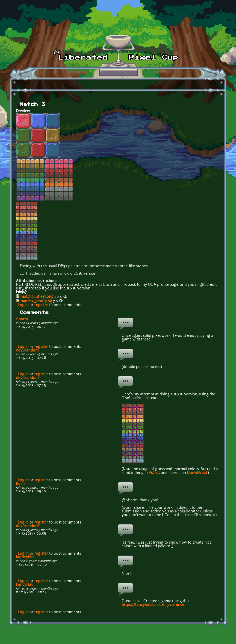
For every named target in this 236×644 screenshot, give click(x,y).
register (41, 305)
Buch (20, 484)
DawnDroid (197, 473)
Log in (23, 305)
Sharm (22, 319)
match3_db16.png (36, 301)
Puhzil (154, 473)
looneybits (25, 557)
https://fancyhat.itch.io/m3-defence (153, 605)
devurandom (27, 351)
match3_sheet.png (37, 297)
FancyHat (24, 585)
